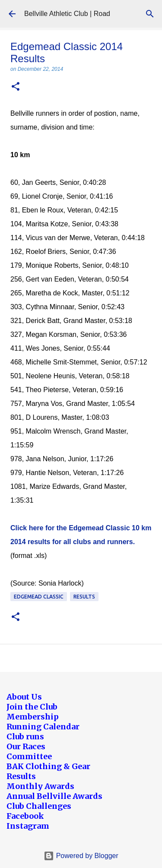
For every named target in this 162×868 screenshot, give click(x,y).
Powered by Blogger (81, 856)
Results (84, 597)
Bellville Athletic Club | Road (67, 14)
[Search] (150, 14)
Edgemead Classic (39, 597)
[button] (16, 87)
